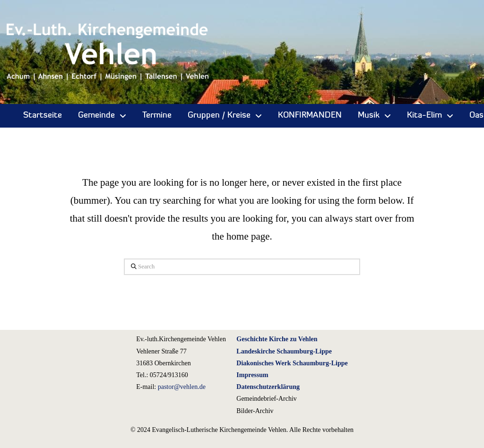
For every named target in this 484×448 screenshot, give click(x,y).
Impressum (252, 375)
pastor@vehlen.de (182, 387)
